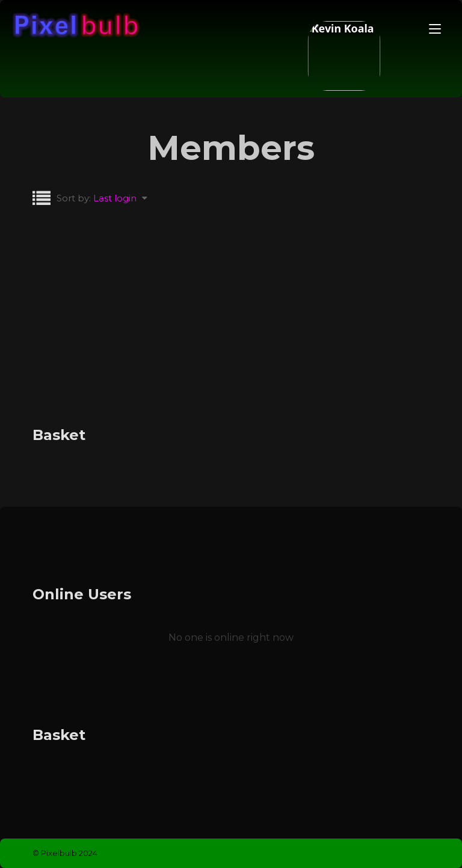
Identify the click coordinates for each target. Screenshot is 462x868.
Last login (115, 198)
